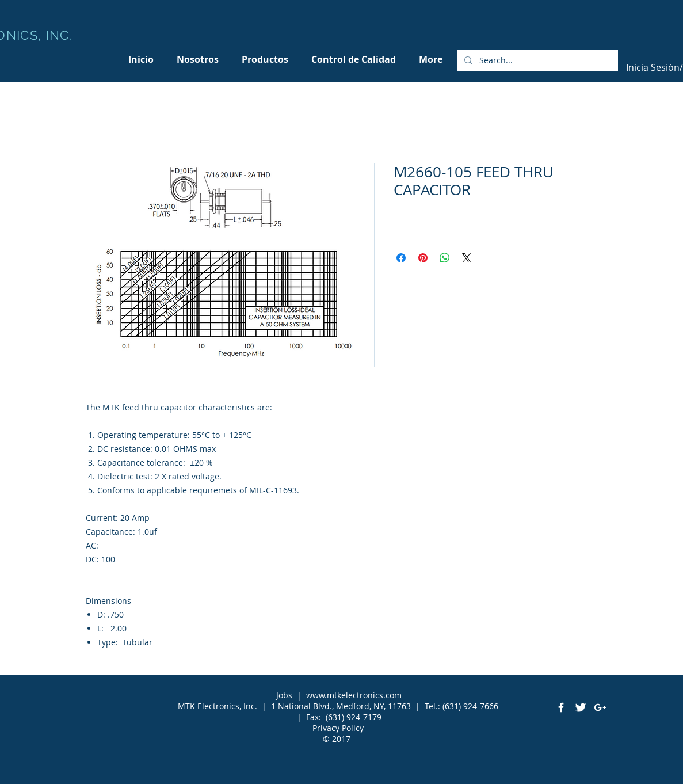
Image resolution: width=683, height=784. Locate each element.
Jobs (284, 695)
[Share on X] (467, 258)
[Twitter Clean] (581, 707)
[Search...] (537, 60)
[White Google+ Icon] (600, 707)
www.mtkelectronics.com (354, 695)
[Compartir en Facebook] (401, 258)
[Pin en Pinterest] (423, 258)
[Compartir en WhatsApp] (445, 258)
